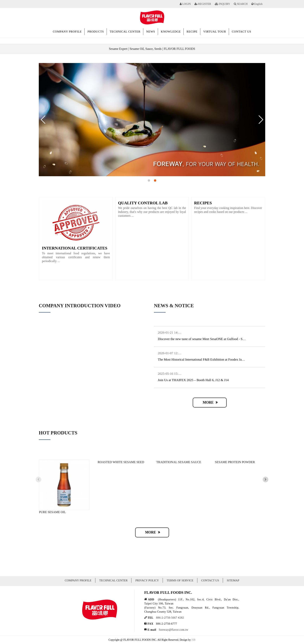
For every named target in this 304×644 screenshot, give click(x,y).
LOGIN (187, 4)
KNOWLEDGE (171, 32)
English (258, 4)
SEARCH (242, 4)
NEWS (151, 32)
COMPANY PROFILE (67, 32)
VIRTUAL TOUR (215, 32)
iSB (193, 640)
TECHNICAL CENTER (125, 32)
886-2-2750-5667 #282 (170, 618)
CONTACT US (242, 32)
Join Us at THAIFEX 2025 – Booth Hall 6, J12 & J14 (193, 380)
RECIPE (192, 32)
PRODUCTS (96, 32)
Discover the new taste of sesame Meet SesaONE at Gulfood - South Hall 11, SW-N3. (215, 339)
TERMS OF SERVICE (180, 580)
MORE (208, 402)
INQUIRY (225, 4)
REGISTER (205, 4)
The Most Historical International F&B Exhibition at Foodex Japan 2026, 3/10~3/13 (213, 360)
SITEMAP (233, 580)
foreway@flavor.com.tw (174, 630)
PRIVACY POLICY (147, 580)
